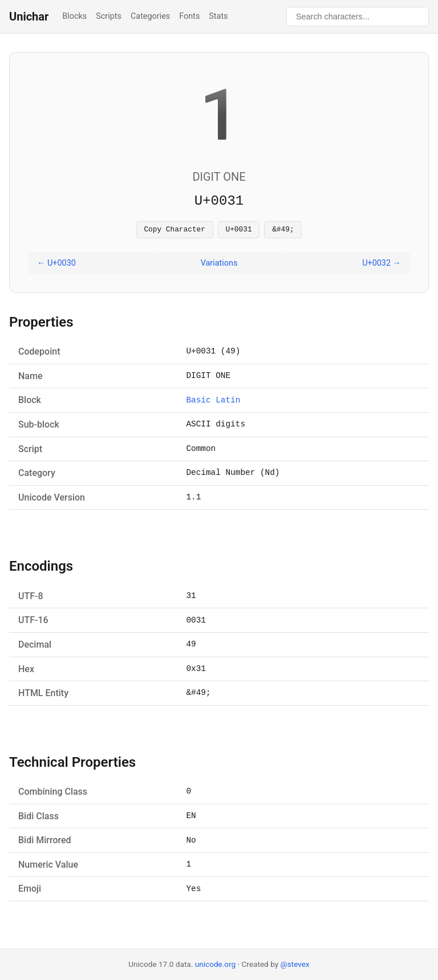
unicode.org (216, 964)
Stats (218, 16)
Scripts (109, 16)
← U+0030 (56, 265)
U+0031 (239, 230)
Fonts (189, 16)
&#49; (283, 230)
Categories (150, 16)
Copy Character (175, 230)
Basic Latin (213, 402)
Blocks (74, 16)
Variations (219, 265)
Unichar (29, 17)
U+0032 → (382, 265)
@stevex (295, 964)
